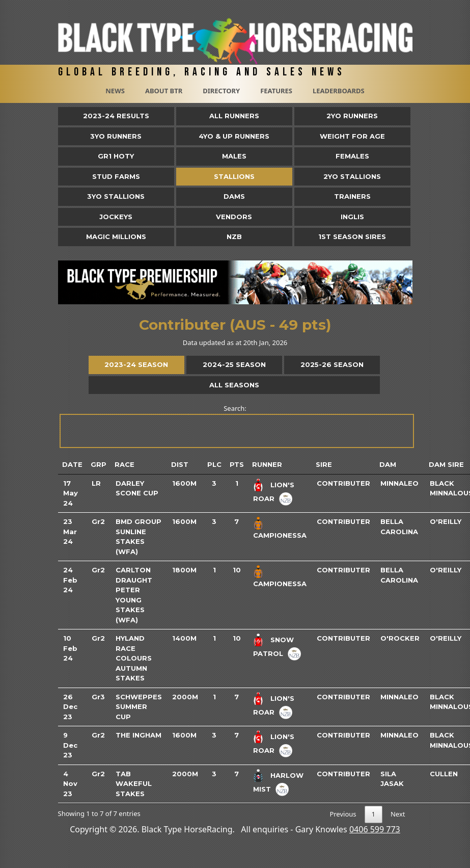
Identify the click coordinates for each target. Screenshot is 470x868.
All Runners (234, 116)
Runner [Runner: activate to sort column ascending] (267, 464)
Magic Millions (116, 236)
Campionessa (280, 535)
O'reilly (446, 521)
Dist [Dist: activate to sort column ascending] (180, 464)
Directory (221, 91)
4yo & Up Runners (234, 136)
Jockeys (116, 217)
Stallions (234, 176)
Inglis (352, 217)
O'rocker (400, 638)
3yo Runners (116, 136)
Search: (236, 426)
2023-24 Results (116, 116)
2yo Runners (352, 116)
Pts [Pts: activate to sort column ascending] (237, 464)
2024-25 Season (234, 364)
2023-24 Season (136, 364)
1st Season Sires (352, 236)
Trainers (352, 196)
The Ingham (139, 735)
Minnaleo (399, 483)
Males (234, 156)
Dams (234, 196)
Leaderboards (339, 91)
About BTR (164, 91)
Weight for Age (352, 136)
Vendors (234, 217)
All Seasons (234, 385)
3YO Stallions (116, 196)
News (115, 91)
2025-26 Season (332, 364)
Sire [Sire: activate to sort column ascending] (324, 464)
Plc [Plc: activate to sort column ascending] (214, 464)
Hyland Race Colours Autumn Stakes (134, 658)
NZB (234, 236)
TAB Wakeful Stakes (134, 784)
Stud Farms (116, 176)
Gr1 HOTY (116, 156)
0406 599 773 (375, 829)
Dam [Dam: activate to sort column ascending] (388, 464)
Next (398, 814)
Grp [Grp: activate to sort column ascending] (99, 464)
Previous (343, 814)
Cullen (444, 774)
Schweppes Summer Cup (139, 707)
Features (276, 91)
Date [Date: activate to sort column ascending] (72, 464)
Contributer (343, 483)
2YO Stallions (352, 176)
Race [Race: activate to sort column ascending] (125, 464)
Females (352, 156)
